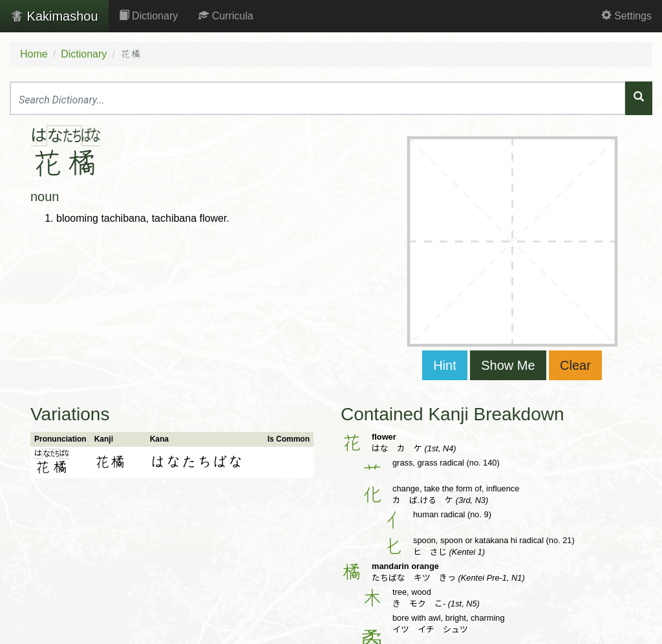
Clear (575, 365)
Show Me (508, 365)
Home (34, 54)
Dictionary (149, 16)
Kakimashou (54, 16)
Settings (626, 16)
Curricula (226, 16)
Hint (445, 365)
